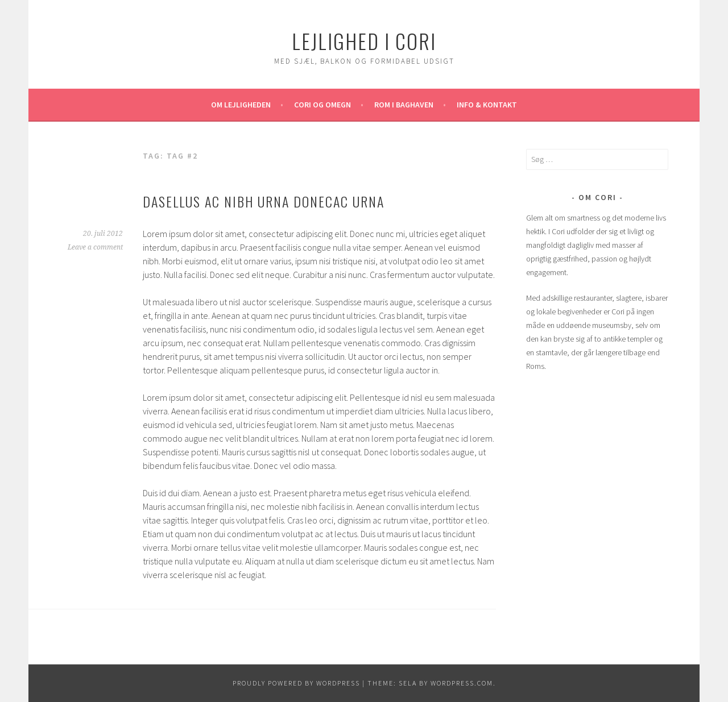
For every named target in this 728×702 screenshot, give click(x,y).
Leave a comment (95, 247)
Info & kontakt (487, 105)
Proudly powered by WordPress (296, 683)
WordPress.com (462, 683)
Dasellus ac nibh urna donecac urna (264, 201)
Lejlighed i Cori (364, 41)
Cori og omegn (322, 105)
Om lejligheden (241, 105)
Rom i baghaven (404, 105)
